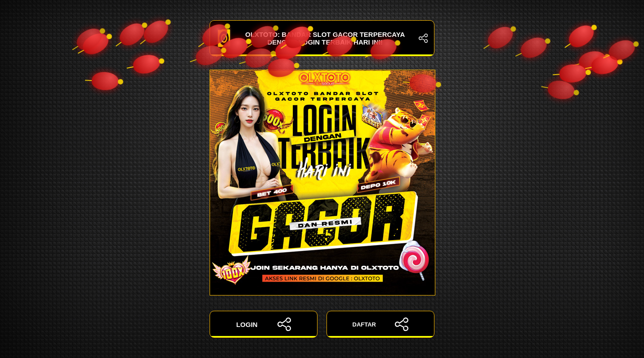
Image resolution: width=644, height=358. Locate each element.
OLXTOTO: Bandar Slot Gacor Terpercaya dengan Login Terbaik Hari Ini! (322, 38)
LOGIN (264, 324)
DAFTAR (381, 324)
